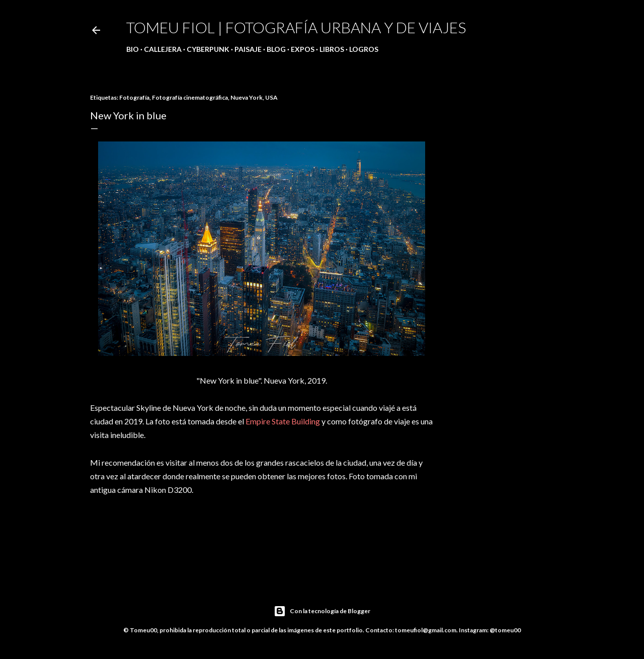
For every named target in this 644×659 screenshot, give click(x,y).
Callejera (163, 49)
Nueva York (247, 97)
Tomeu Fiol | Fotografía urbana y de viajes (296, 27)
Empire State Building (283, 421)
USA (271, 97)
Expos (303, 49)
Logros (364, 49)
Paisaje (248, 49)
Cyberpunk (208, 49)
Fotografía (134, 97)
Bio (133, 49)
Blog (276, 49)
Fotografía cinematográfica (190, 97)
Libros (332, 49)
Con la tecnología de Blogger (322, 611)
